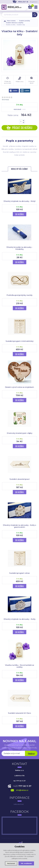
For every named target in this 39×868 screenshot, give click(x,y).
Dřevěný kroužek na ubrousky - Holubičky (19, 248)
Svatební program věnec (20, 573)
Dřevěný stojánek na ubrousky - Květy (20, 619)
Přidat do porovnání (8, 80)
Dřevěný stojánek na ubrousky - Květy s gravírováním (19, 526)
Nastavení (11, 863)
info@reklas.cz (22, 790)
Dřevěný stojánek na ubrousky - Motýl (19, 201)
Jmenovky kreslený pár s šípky (20, 433)
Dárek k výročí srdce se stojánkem (19, 387)
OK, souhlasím (26, 863)
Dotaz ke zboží (32, 80)
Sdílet (14, 91)
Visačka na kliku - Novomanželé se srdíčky (19, 666)
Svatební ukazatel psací (20, 479)
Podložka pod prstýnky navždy (19, 295)
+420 (22, 786)
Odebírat (31, 754)
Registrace (34, 2)
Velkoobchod (18, 804)
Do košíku (20, 214)
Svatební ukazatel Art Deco (19, 713)
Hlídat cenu (20, 80)
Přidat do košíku (19, 128)
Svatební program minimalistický (20, 341)
